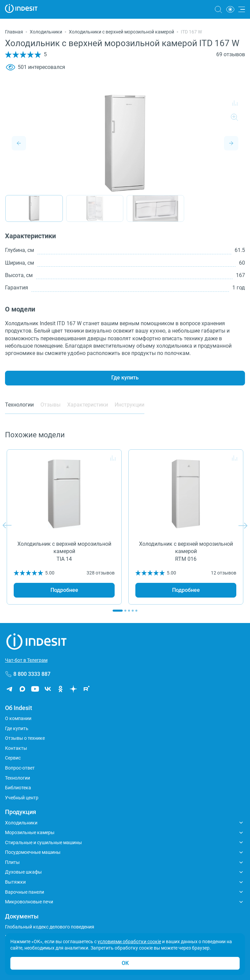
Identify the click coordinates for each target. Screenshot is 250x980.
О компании (18, 718)
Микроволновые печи (29, 902)
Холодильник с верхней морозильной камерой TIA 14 (64, 551)
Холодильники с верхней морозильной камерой (121, 32)
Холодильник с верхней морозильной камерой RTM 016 (186, 551)
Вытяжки (15, 882)
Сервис (13, 758)
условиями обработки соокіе (129, 942)
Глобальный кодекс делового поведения (50, 927)
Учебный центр (22, 798)
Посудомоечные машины (33, 852)
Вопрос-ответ (20, 768)
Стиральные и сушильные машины (43, 842)
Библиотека (18, 788)
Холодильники (46, 32)
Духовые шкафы (23, 872)
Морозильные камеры (30, 832)
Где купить (125, 378)
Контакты (16, 748)
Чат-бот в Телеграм (26, 660)
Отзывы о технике (25, 738)
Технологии (18, 778)
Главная (14, 32)
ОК (125, 963)
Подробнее (64, 590)
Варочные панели (25, 892)
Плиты (12, 862)
